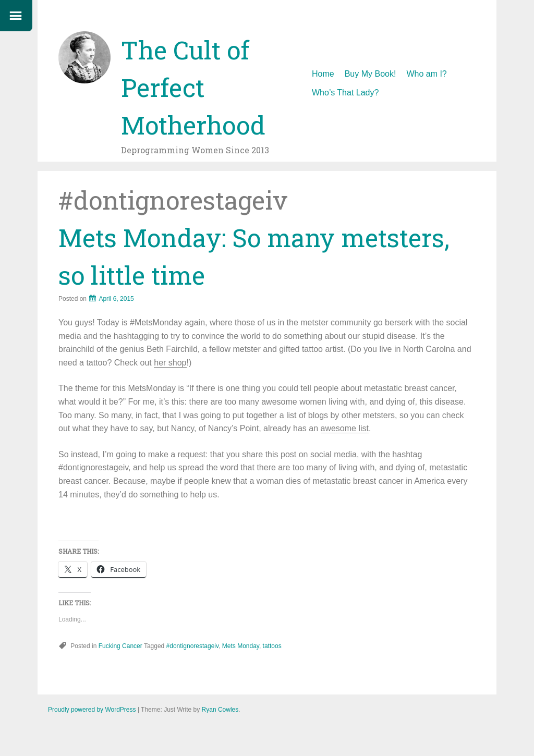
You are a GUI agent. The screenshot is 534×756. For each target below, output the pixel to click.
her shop (170, 363)
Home (323, 74)
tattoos (272, 646)
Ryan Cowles (220, 710)
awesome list (345, 428)
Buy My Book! (371, 74)
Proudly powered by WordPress (92, 710)
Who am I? (426, 74)
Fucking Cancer (120, 646)
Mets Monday (241, 646)
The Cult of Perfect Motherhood (193, 87)
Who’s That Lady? (345, 93)
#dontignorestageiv (193, 646)
